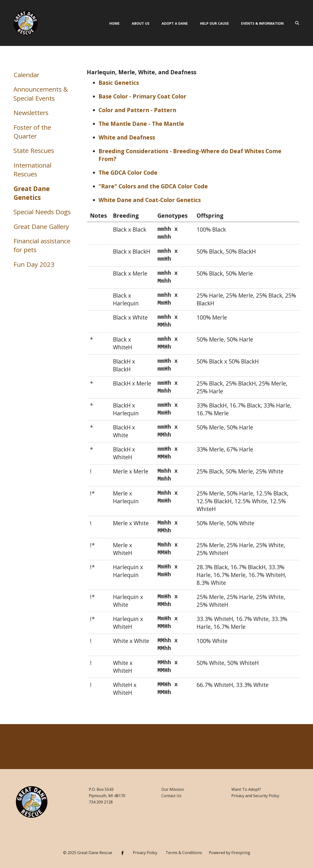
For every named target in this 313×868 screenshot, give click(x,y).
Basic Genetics (119, 83)
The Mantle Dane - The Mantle (141, 124)
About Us (141, 23)
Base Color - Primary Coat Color (142, 96)
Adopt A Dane (175, 23)
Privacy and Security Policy (255, 796)
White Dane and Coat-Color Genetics (150, 200)
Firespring (241, 853)
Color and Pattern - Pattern (137, 110)
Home (114, 23)
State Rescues (34, 150)
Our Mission (173, 789)
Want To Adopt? (246, 789)
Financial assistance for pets (42, 245)
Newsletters (31, 113)
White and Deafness (127, 137)
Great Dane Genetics (32, 193)
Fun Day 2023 (34, 264)
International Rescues (32, 170)
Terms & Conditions (184, 853)
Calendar (26, 75)
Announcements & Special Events (41, 94)
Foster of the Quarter (32, 132)
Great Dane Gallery (41, 226)
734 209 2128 (101, 802)
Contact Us (171, 796)
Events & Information (262, 23)
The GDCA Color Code (128, 172)
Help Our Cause (214, 23)
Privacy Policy (145, 853)
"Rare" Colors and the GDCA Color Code (153, 186)
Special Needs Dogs (42, 212)
